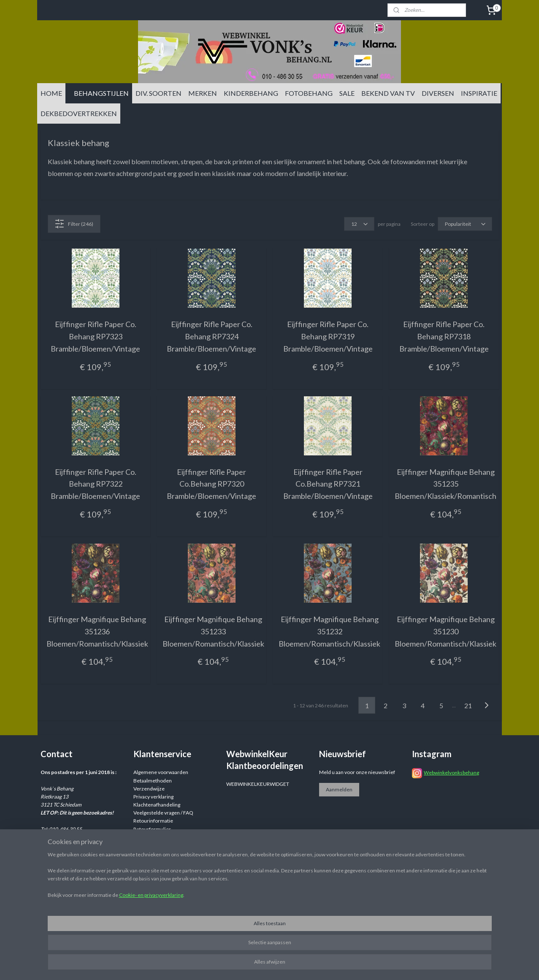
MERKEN (203, 93)
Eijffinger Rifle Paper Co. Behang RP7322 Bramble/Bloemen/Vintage (95, 484)
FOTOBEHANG (309, 93)
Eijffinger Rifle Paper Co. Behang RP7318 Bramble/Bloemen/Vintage (444, 336)
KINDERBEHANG (251, 93)
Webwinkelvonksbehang (451, 773)
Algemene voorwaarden (161, 772)
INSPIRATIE (479, 93)
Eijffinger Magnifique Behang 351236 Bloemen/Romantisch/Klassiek (97, 631)
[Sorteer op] (465, 224)
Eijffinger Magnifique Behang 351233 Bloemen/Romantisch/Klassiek (213, 631)
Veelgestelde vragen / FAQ (163, 813)
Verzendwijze (149, 789)
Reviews (143, 837)
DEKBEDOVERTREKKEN (79, 113)
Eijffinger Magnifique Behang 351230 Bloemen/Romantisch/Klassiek (446, 631)
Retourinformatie (153, 821)
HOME (51, 93)
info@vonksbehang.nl (81, 853)
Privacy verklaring (153, 797)
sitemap (319, 965)
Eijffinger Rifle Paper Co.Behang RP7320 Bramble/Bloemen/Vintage (211, 484)
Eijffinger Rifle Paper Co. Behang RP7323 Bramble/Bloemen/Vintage (95, 336)
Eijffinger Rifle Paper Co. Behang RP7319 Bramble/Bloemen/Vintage (328, 336)
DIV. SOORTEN (158, 93)
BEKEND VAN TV (388, 93)
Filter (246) (74, 224)
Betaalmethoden (153, 781)
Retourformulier (152, 829)
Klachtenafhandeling (157, 805)
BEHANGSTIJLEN (101, 93)
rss (335, 965)
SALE (347, 93)
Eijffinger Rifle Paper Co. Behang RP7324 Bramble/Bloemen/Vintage (211, 336)
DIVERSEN (438, 93)
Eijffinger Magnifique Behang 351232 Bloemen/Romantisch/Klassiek (329, 631)
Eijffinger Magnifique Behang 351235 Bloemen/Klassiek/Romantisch (446, 484)
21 (468, 705)
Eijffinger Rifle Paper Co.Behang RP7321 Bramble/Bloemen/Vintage (328, 484)
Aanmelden (339, 789)
